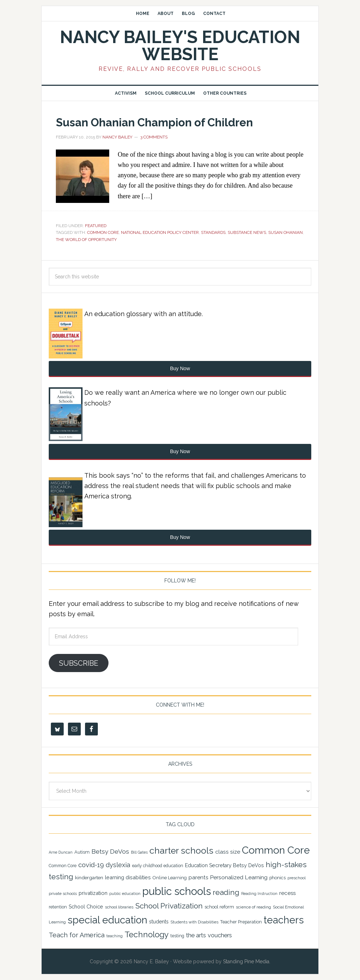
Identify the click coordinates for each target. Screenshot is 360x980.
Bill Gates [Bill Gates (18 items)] (139, 852)
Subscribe (79, 663)
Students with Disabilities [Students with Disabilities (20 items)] (194, 922)
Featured (96, 226)
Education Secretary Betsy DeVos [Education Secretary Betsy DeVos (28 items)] (224, 865)
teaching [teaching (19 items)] (115, 936)
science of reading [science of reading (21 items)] (253, 907)
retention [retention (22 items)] (58, 907)
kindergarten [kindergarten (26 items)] (89, 877)
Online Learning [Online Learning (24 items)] (170, 878)
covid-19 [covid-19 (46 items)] (91, 865)
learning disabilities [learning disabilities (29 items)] (128, 877)
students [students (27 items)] (159, 922)
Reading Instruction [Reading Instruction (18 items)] (259, 893)
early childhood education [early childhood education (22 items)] (158, 866)
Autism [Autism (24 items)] (82, 852)
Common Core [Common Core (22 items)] (63, 866)
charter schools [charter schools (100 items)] (181, 851)
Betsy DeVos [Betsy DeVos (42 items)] (110, 851)
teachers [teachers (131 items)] (284, 920)
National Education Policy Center (160, 232)
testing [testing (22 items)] (177, 936)
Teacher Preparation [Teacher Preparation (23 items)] (241, 922)
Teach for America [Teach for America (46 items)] (77, 935)
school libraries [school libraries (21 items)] (119, 907)
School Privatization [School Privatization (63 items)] (169, 906)
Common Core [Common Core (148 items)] (276, 850)
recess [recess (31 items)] (287, 893)
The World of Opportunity (86, 240)
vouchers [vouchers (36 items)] (220, 935)
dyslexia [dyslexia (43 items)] (118, 865)
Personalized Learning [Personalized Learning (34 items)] (239, 877)
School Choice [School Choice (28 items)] (86, 907)
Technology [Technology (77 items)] (147, 934)
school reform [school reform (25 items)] (219, 907)
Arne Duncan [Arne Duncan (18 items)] (61, 852)
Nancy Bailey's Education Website (180, 46)
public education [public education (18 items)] (125, 893)
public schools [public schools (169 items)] (177, 891)
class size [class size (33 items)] (228, 852)
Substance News (247, 232)
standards (213, 232)
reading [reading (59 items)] (226, 892)
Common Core (103, 232)
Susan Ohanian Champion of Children (170, 122)
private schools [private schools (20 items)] (63, 893)
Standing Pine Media (246, 961)
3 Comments (154, 137)
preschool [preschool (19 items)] (297, 878)
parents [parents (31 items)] (198, 877)
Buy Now (180, 368)
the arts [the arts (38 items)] (196, 935)
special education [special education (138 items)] (107, 920)
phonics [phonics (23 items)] (277, 878)
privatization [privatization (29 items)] (93, 893)
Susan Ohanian (285, 232)
